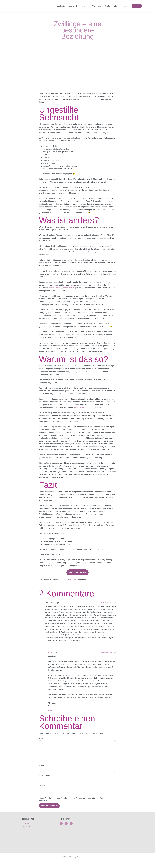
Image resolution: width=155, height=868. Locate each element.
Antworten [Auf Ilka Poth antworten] (50, 710)
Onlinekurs (97, 6)
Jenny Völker (89, 864)
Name (42, 769)
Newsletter (72, 579)
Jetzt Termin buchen (77, 572)
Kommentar (44, 739)
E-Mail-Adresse (46, 781)
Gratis (108, 6)
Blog (116, 6)
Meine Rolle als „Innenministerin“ (62, 288)
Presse (125, 6)
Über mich (73, 6)
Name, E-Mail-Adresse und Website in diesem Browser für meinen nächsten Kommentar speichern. (74, 806)
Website (42, 792)
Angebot (85, 6)
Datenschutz (27, 834)
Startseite (61, 6)
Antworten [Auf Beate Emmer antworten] (47, 645)
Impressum (26, 831)
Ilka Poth (51, 652)
